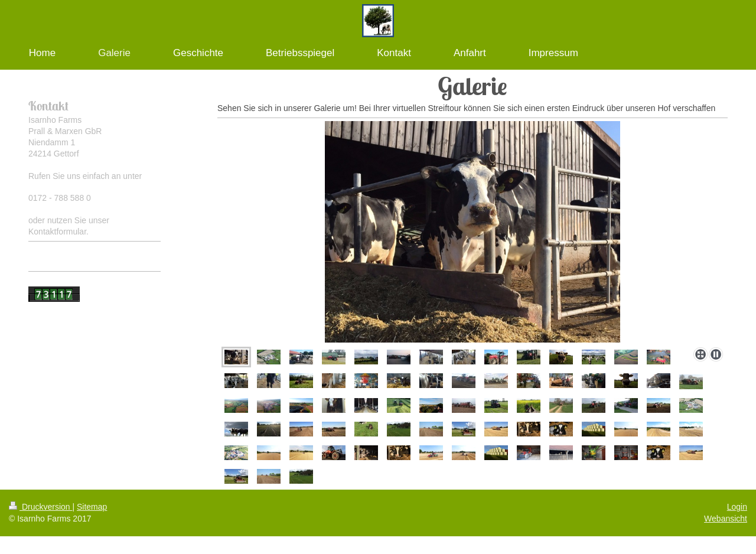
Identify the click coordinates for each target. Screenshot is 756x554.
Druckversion (40, 507)
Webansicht (726, 519)
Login (737, 507)
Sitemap (92, 507)
